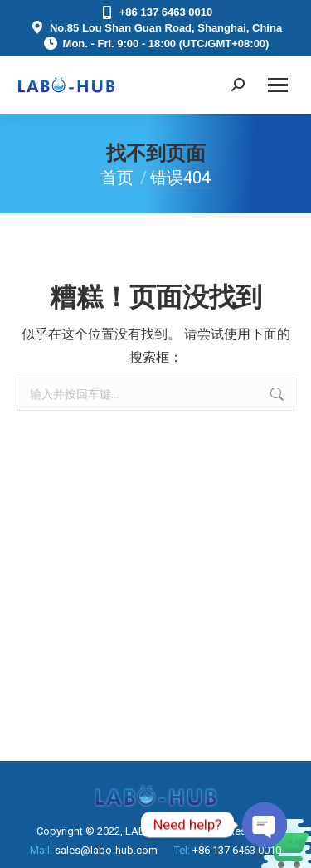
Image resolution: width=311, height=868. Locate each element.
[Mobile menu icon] (278, 85)
